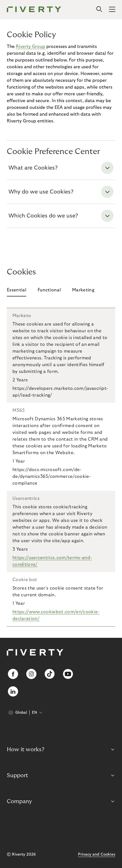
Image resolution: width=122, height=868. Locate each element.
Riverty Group (30, 47)
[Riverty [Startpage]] (34, 10)
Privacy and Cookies (97, 854)
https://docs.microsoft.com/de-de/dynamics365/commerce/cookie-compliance (52, 476)
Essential (17, 290)
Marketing (83, 290)
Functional (49, 290)
